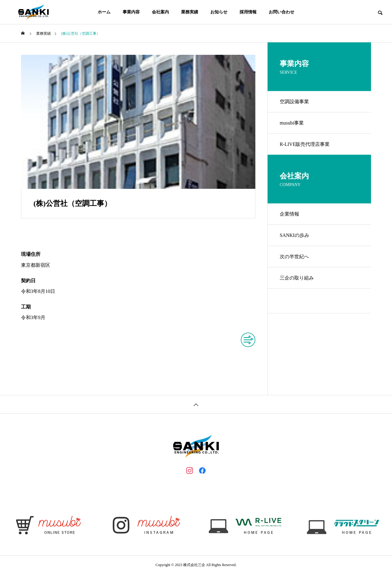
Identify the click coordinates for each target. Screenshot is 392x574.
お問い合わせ (282, 12)
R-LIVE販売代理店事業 (305, 144)
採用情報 (248, 12)
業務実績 (190, 12)
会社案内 (160, 12)
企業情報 (289, 214)
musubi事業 (292, 123)
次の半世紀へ (294, 257)
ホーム (104, 12)
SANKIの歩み (294, 235)
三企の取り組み (297, 278)
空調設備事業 (294, 102)
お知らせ (219, 12)
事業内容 (131, 12)
